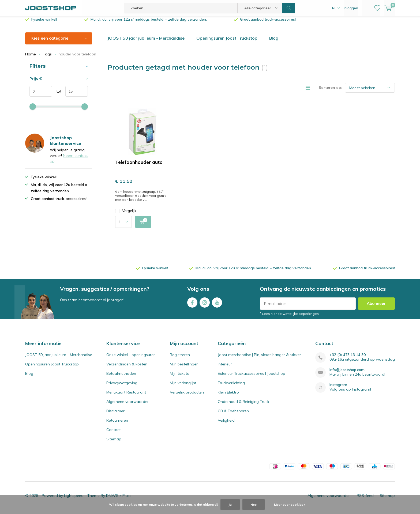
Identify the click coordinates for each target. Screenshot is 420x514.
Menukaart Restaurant (126, 396)
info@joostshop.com (347, 374)
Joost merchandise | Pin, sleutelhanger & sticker (259, 359)
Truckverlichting (231, 387)
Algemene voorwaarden (128, 406)
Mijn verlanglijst (183, 387)
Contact (113, 434)
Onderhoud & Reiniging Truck (243, 406)
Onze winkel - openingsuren (131, 359)
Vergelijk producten (187, 396)
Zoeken (289, 8)
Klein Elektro (228, 396)
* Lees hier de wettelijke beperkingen (289, 318)
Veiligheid (226, 424)
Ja (230, 504)
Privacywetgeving (122, 387)
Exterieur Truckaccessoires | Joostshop (252, 377)
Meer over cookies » (290, 504)
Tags (47, 58)
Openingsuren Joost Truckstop (227, 42)
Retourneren (117, 424)
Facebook (192, 305)
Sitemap (114, 443)
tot (57, 95)
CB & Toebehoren (233, 415)
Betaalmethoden (121, 377)
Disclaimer (115, 415)
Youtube (217, 305)
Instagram (205, 305)
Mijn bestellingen (184, 368)
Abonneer (376, 307)
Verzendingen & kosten (127, 368)
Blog (274, 42)
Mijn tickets (179, 377)
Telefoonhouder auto (139, 166)
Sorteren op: (330, 92)
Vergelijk (126, 215)
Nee (254, 504)
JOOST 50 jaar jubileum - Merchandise (146, 42)
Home (31, 58)
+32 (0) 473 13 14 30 (348, 359)
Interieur (225, 368)
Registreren (180, 359)
